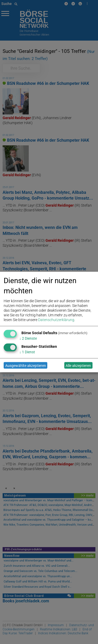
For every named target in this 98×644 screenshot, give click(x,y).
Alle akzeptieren (78, 365)
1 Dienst (27, 352)
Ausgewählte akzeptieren (26, 365)
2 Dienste (28, 338)
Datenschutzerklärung (56, 320)
